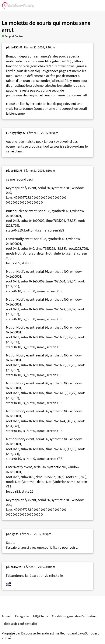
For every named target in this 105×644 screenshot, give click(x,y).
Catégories (22, 616)
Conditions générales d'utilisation (74, 616)
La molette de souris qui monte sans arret (46, 26)
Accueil (6, 616)
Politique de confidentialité (20, 624)
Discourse (28, 633)
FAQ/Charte (41, 616)
